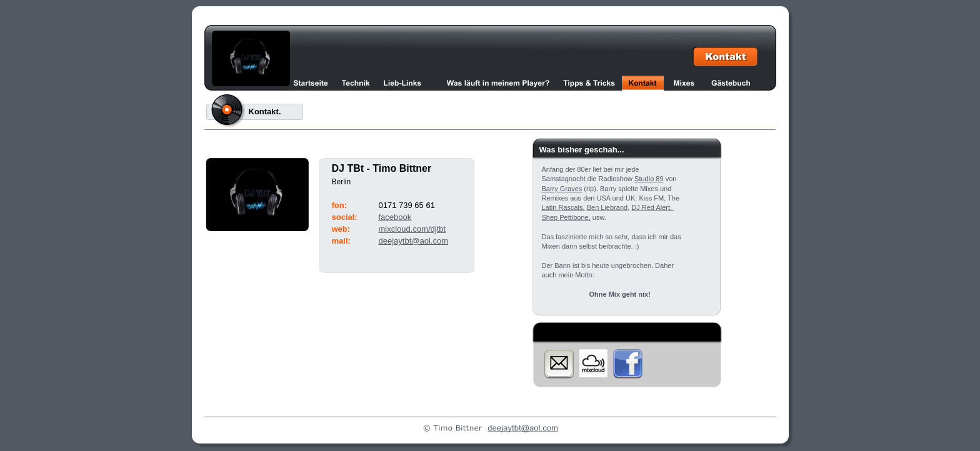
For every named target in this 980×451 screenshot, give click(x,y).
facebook (395, 217)
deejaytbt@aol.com (413, 241)
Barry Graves (562, 189)
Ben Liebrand (607, 207)
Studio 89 (649, 179)
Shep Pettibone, (566, 217)
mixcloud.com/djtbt (412, 229)
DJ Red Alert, (652, 207)
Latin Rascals (562, 207)
